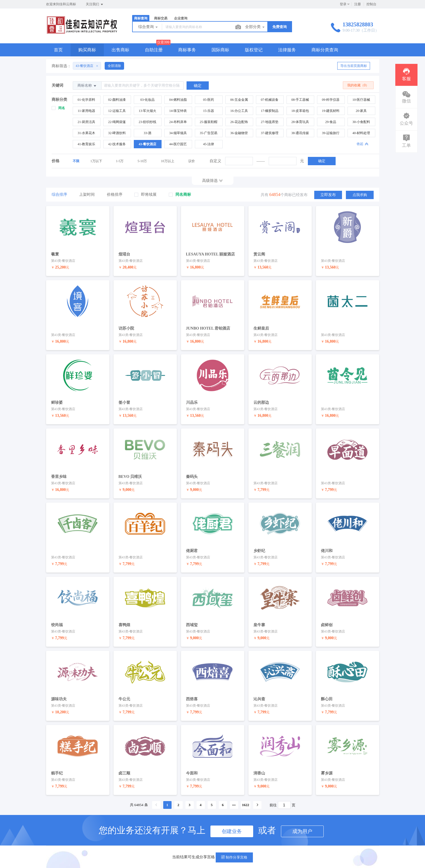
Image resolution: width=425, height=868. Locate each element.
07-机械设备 (270, 100)
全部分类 (255, 27)
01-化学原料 (87, 100)
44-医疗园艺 (178, 144)
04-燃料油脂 (178, 100)
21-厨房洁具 (87, 122)
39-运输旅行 (331, 133)
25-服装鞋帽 (209, 122)
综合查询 (149, 27)
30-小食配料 (361, 122)
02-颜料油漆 (117, 100)
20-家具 (361, 111)
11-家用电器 (87, 111)
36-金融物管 (239, 133)
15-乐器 (209, 111)
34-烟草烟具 (178, 133)
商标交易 (161, 18)
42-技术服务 (117, 144)
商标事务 (187, 50)
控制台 (371, 4)
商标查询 (141, 18)
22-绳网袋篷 (117, 122)
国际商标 (220, 50)
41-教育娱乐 (87, 144)
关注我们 (95, 4)
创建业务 (232, 822)
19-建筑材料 (331, 111)
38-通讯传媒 (300, 133)
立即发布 (328, 195)
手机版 (225, 844)
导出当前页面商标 (354, 66)
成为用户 (302, 822)
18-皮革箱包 (300, 111)
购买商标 (87, 50)
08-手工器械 (300, 100)
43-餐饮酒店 (148, 144)
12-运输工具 (117, 111)
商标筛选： (61, 66)
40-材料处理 (361, 133)
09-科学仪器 (331, 100)
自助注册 (154, 50)
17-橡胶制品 (270, 111)
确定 (322, 161)
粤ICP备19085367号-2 (258, 844)
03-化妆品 (148, 100)
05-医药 (209, 100)
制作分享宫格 (234, 857)
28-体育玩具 (300, 122)
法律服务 (287, 50)
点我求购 (360, 195)
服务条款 (152, 844)
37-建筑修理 (270, 133)
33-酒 (148, 133)
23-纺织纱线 (148, 122)
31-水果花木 (87, 133)
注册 (358, 4)
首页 (58, 50)
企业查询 (181, 18)
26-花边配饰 (239, 122)
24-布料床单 (178, 122)
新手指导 (202, 844)
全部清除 (114, 66)
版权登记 (254, 50)
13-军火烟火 (148, 111)
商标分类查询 (325, 50)
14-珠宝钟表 (178, 111)
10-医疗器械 (361, 100)
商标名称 (87, 86)
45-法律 (209, 144)
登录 (343, 4)
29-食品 (331, 122)
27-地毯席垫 (270, 122)
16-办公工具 (239, 111)
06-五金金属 (239, 100)
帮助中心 (177, 844)
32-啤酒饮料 (117, 133)
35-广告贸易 (209, 133)
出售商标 (120, 50)
